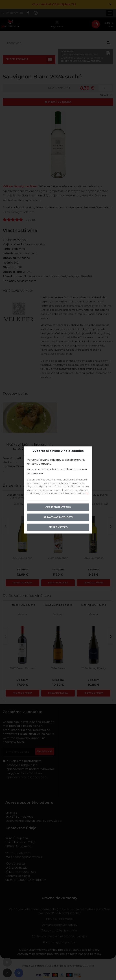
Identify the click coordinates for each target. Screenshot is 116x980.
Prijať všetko (58, 527)
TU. (87, 493)
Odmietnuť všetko (58, 507)
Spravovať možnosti (58, 517)
